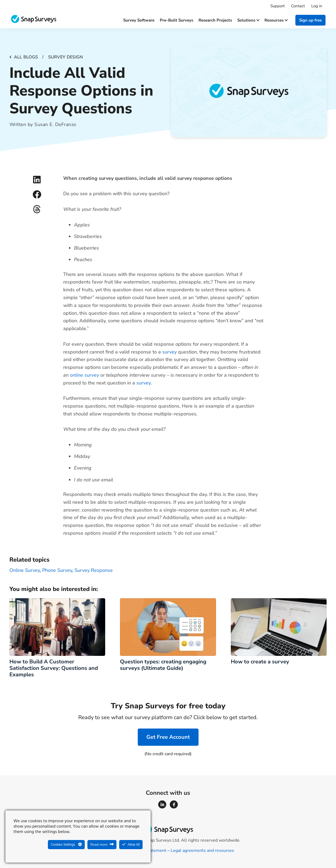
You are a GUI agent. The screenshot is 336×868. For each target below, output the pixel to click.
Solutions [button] (248, 20)
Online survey (25, 570)
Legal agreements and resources (202, 850)
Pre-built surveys (176, 20)
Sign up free (310, 20)
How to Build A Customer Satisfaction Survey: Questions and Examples (54, 668)
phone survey (57, 570)
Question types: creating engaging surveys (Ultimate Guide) (163, 665)
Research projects (215, 20)
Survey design (66, 57)
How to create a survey (261, 662)
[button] (37, 180)
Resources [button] (276, 20)
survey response (94, 570)
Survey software (139, 20)
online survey (84, 375)
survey (169, 352)
